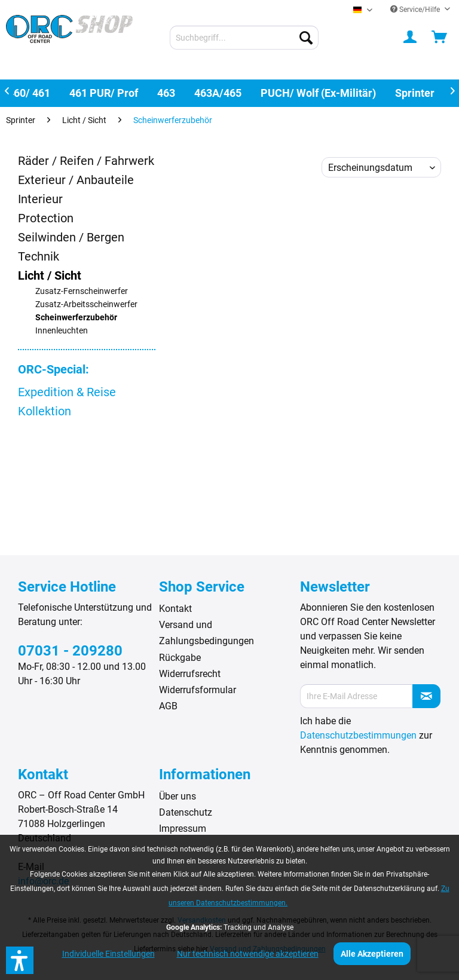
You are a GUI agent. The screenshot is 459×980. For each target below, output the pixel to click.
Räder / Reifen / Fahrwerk (86, 161)
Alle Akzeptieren (372, 954)
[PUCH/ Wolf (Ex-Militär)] (318, 93)
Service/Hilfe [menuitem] (416, 10)
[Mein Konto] (411, 38)
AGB (168, 706)
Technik (39, 256)
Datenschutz (186, 812)
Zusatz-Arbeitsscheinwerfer (86, 304)
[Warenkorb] (440, 38)
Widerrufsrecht (190, 674)
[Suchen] (306, 38)
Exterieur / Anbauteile (76, 180)
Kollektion (45, 411)
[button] (20, 960)
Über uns (178, 796)
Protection (46, 218)
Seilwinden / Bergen (71, 237)
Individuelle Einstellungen (108, 954)
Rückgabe (180, 658)
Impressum (183, 829)
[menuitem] (244, 38)
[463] (166, 93)
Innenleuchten (62, 331)
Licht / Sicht (50, 275)
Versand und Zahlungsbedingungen (206, 633)
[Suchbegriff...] (244, 38)
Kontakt (175, 609)
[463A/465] (218, 93)
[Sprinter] (415, 93)
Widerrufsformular (198, 690)
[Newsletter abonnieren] (426, 696)
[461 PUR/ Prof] (104, 93)
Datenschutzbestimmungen (358, 735)
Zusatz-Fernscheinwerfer (82, 291)
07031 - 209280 (70, 651)
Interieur (40, 199)
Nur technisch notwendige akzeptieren (248, 954)
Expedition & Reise (67, 392)
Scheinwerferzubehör (76, 318)
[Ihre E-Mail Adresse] (357, 696)
